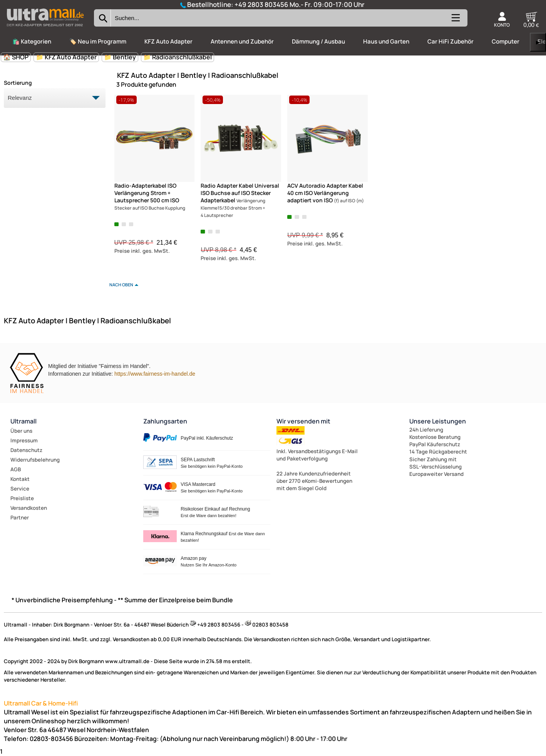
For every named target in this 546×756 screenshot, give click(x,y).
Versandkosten (29, 508)
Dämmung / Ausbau (318, 41)
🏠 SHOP (16, 57)
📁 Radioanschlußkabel (178, 57)
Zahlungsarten (165, 421)
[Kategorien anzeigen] (455, 21)
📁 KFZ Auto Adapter (66, 57)
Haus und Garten (386, 41)
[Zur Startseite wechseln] (45, 29)
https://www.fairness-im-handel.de (155, 374)
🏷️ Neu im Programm (98, 41)
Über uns (21, 431)
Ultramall (23, 421)
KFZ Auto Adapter (168, 41)
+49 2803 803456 (261, 4)
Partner (20, 517)
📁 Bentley (120, 57)
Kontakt (20, 479)
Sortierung (18, 83)
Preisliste (22, 498)
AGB (16, 469)
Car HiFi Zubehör (451, 41)
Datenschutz (26, 450)
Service (20, 489)
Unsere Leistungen (438, 421)
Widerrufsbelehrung (35, 460)
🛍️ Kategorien (32, 41)
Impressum (24, 440)
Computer (506, 41)
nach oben (121, 285)
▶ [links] (538, 42)
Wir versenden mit (303, 421)
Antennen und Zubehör (242, 41)
